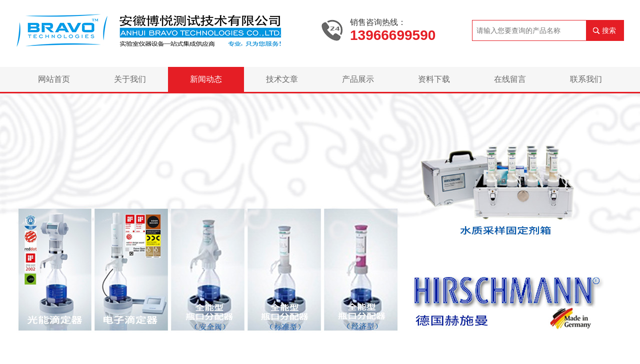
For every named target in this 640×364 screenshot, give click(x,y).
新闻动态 (206, 79)
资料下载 (434, 79)
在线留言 (510, 79)
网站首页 (54, 79)
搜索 (609, 30)
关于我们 (130, 79)
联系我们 (586, 79)
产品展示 (358, 79)
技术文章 (282, 79)
